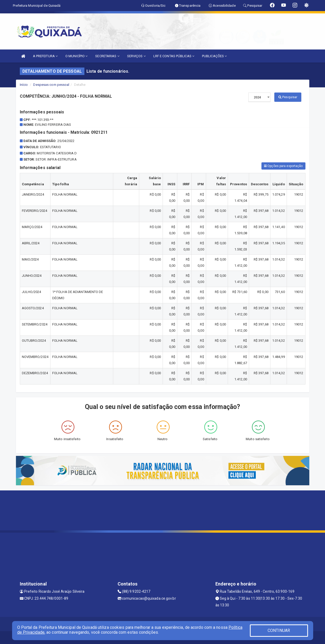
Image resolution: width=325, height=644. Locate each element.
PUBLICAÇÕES (214, 56)
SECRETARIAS (107, 56)
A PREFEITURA (45, 56)
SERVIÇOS (136, 56)
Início (24, 85)
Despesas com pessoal (51, 85)
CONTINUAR (279, 630)
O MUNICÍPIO (76, 56)
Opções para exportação (283, 166)
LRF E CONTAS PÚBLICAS (174, 56)
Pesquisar (288, 97)
